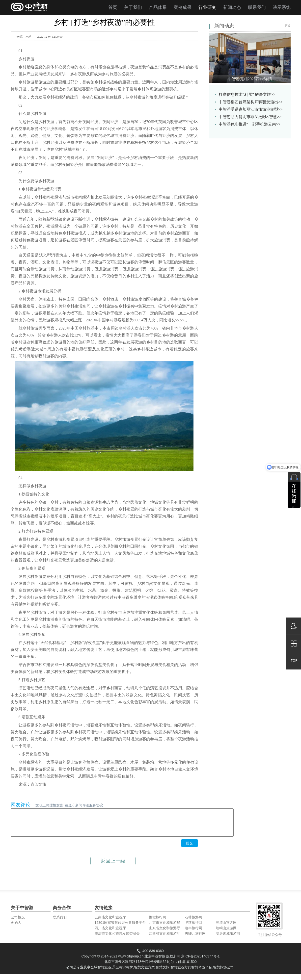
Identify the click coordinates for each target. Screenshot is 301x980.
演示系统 (282, 7)
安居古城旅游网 (228, 939)
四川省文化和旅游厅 (110, 933)
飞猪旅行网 (193, 928)
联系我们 (257, 7)
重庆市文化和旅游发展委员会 (117, 939)
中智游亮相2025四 (250, 79)
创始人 (16, 928)
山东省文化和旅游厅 (164, 933)
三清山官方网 (226, 928)
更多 (288, 26)
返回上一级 (113, 866)
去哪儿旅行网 (195, 939)
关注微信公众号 (270, 940)
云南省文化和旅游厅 (110, 922)
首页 (113, 7)
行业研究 (207, 7)
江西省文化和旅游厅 (164, 939)
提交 (190, 848)
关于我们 (133, 7)
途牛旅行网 (193, 933)
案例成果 (183, 7)
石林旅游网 (193, 922)
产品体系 (158, 7)
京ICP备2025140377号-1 (200, 961)
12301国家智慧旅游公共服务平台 (120, 928)
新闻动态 (232, 7)
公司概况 (18, 922)
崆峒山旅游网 (226, 933)
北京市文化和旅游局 (164, 928)
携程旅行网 (158, 922)
